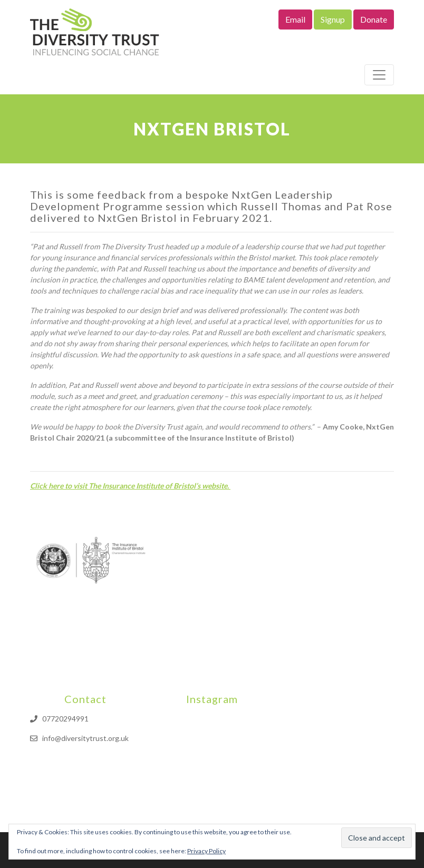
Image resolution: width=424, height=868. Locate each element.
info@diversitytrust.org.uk (85, 738)
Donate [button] (374, 19)
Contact (85, 699)
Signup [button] (333, 19)
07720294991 (65, 719)
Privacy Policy (206, 851)
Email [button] (295, 19)
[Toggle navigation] (379, 75)
